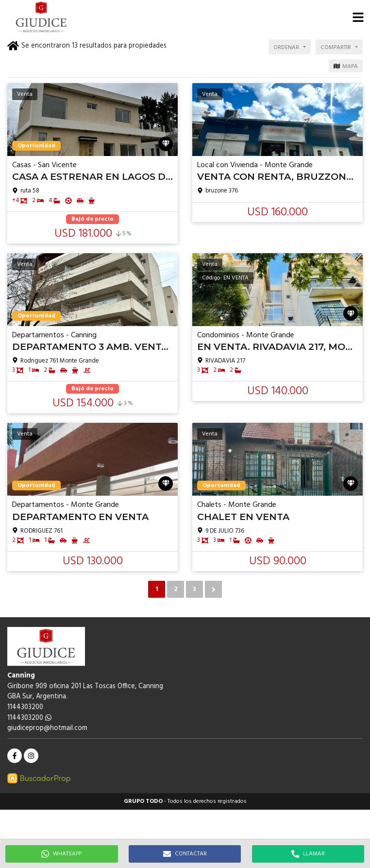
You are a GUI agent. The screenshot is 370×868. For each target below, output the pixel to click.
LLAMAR (308, 854)
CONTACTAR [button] (185, 854)
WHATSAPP (61, 854)
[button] (358, 17)
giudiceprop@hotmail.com (47, 728)
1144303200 (29, 718)
